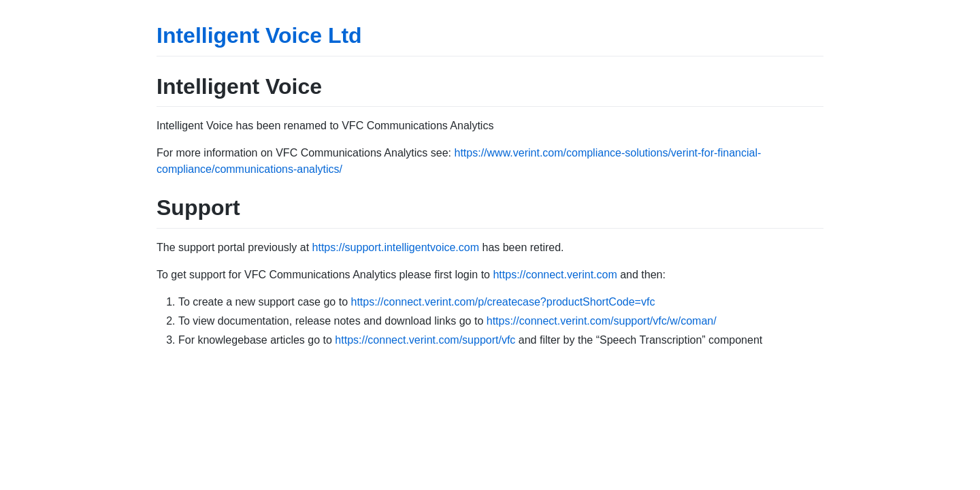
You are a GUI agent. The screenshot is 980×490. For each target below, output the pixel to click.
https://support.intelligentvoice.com (396, 247)
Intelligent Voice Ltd (259, 35)
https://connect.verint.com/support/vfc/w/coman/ (602, 321)
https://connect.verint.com (555, 275)
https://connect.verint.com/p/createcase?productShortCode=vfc (503, 302)
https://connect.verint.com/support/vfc (425, 340)
